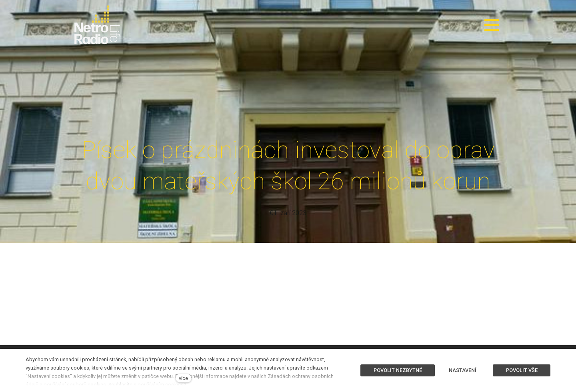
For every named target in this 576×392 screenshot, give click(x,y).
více (183, 378)
